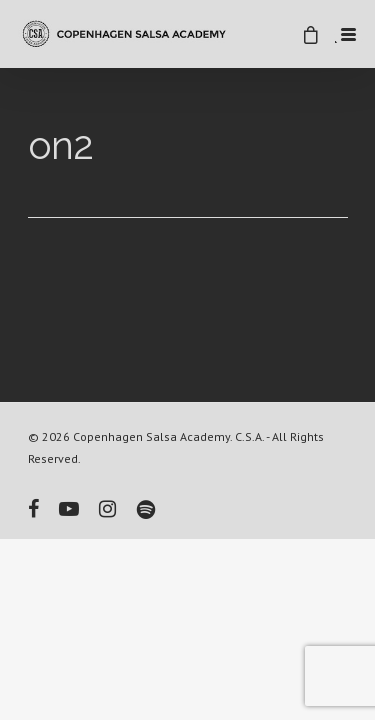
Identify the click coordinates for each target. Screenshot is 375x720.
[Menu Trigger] (349, 34)
